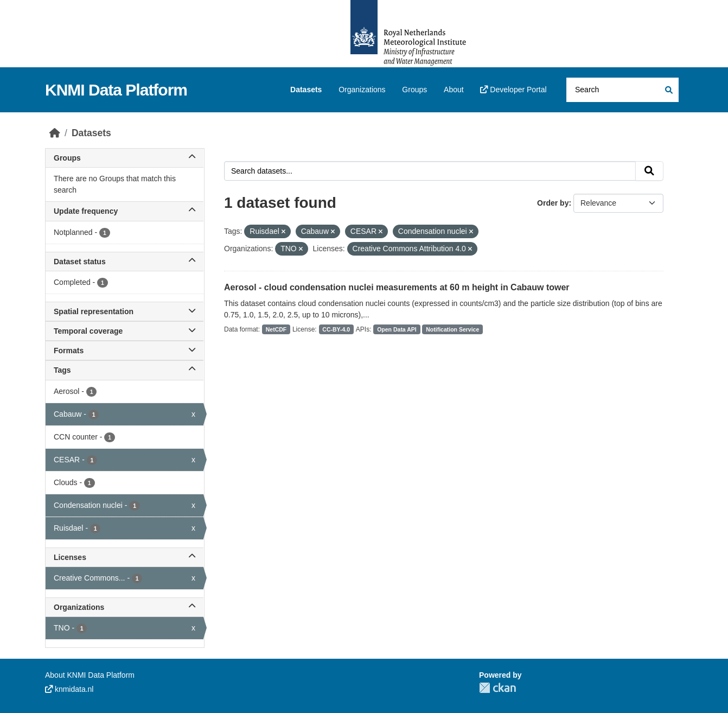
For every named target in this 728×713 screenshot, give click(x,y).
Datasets (306, 90)
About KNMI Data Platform (90, 675)
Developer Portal (513, 90)
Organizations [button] (124, 607)
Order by (553, 203)
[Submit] (668, 90)
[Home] (55, 133)
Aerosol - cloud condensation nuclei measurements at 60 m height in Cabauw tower (397, 287)
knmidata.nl (69, 689)
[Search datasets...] (622, 90)
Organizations (362, 90)
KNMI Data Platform (116, 90)
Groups (414, 90)
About (454, 90)
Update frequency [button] (124, 211)
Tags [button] (124, 370)
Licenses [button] (124, 557)
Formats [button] (124, 351)
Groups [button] (124, 158)
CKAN (497, 688)
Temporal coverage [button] (124, 331)
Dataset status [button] (124, 262)
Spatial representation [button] (124, 311)
